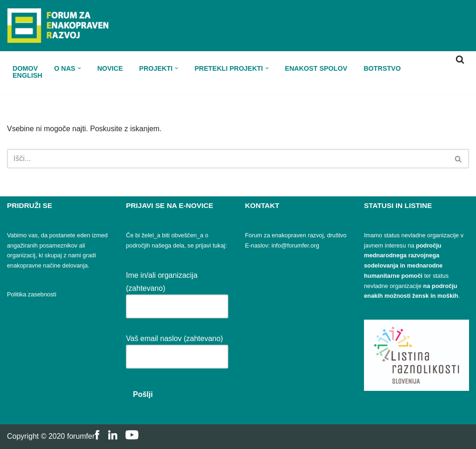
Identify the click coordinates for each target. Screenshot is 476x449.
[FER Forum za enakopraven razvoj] (58, 26)
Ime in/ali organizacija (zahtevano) (177, 291)
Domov (25, 68)
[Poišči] (460, 59)
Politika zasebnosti (32, 294)
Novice (110, 68)
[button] (79, 68)
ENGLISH (27, 75)
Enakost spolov (316, 68)
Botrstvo (382, 68)
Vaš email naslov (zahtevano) (177, 348)
